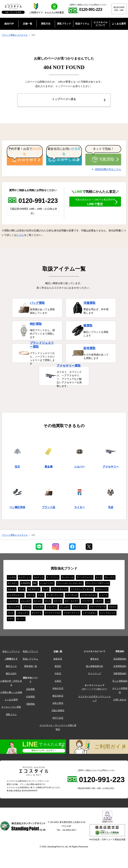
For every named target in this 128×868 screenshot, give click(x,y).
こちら (20, 236)
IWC (35, 584)
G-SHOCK (25, 584)
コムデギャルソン (16, 596)
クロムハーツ (102, 590)
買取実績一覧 (30, 667)
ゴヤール (31, 596)
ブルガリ (113, 608)
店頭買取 (30, 690)
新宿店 (58, 667)
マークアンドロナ (53, 614)
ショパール (13, 602)
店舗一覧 (58, 652)
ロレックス (110, 578)
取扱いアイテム (30, 660)
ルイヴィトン (25, 578)
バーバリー (87, 602)
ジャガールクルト (89, 596)
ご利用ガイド (11, 660)
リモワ (11, 620)
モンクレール (68, 578)
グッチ (46, 590)
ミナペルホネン (90, 614)
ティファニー (53, 578)
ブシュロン (65, 608)
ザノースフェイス (85, 578)
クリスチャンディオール (82, 590)
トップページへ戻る (64, 101)
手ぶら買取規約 (120, 682)
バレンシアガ (14, 608)
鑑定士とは (11, 667)
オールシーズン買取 (11, 708)
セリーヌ (58, 602)
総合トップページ (11, 652)
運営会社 (94, 660)
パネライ (99, 602)
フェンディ (52, 608)
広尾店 (58, 682)
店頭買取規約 (120, 660)
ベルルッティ (23, 614)
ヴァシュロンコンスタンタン (70, 584)
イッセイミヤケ (47, 584)
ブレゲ (11, 614)
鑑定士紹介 (11, 675)
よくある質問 (11, 701)
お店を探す (25, 160)
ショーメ (104, 596)
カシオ (22, 590)
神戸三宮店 (58, 719)
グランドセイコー (60, 590)
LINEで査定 (95, 206)
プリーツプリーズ (98, 608)
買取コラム (11, 715)
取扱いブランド (30, 652)
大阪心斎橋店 (58, 711)
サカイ (41, 596)
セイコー (38, 602)
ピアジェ (27, 608)
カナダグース (34, 590)
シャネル (12, 578)
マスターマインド (72, 614)
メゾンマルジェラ (108, 614)
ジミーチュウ (72, 596)
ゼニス (48, 602)
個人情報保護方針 (94, 667)
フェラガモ (39, 608)
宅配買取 (103, 161)
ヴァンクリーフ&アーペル (97, 584)
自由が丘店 (58, 689)
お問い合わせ (120, 701)
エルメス (12, 590)
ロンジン (21, 620)
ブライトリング (80, 608)
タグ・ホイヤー (72, 602)
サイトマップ (94, 675)
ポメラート (37, 614)
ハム (108, 602)
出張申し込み (64, 160)
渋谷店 (58, 675)
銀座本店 (58, 660)
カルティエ (39, 578)
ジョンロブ (26, 602)
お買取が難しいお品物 (11, 693)
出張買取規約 (120, 667)
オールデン (13, 584)
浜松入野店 (58, 704)
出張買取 (30, 698)
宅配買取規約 (120, 675)
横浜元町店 (58, 697)
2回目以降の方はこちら (108, 170)
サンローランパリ (55, 596)
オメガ (99, 578)
